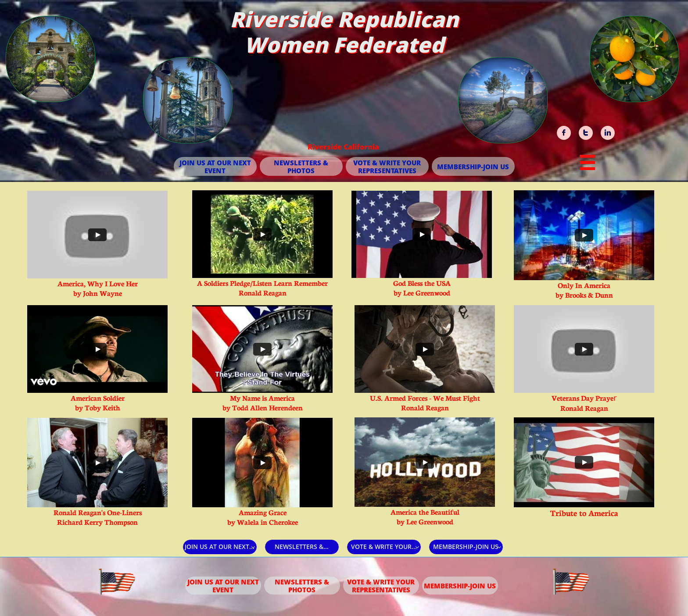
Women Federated (344, 45)
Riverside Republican (344, 19)
